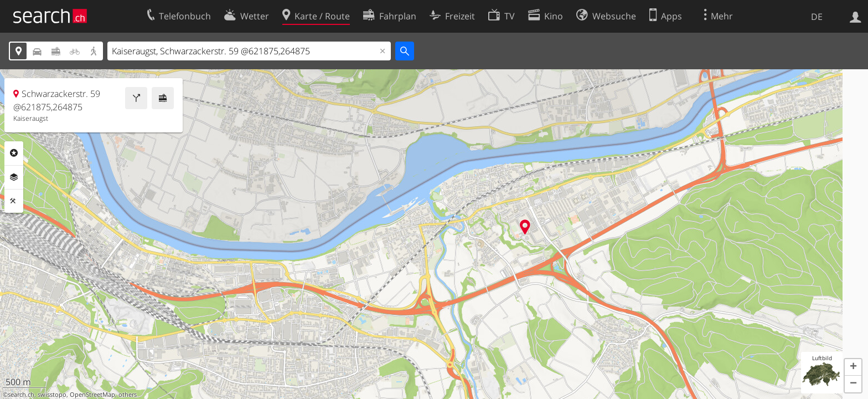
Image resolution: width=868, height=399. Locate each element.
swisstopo (52, 395)
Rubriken (14, 153)
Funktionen (14, 201)
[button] (853, 367)
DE (817, 17)
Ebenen (14, 177)
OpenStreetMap (92, 395)
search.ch (21, 395)
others (128, 395)
